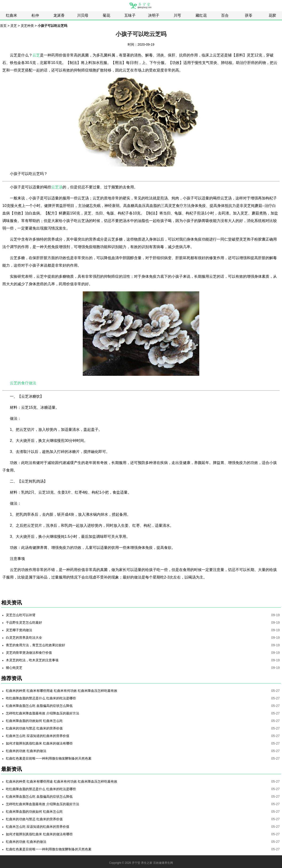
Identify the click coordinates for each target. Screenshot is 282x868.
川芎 (177, 15)
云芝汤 (57, 187)
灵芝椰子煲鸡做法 (19, 630)
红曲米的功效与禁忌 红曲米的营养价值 (34, 728)
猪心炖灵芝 (14, 668)
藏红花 (201, 15)
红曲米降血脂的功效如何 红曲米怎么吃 (34, 721)
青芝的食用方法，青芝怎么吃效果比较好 (35, 645)
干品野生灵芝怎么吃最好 (24, 622)
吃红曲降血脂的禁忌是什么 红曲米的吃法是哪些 (41, 698)
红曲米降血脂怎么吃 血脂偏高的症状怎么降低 (39, 706)
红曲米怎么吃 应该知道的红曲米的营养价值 (38, 736)
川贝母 (83, 15)
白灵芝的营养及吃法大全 (24, 638)
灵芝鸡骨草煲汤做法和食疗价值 (29, 653)
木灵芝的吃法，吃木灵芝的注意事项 (32, 660)
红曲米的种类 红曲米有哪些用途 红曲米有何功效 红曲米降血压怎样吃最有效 (62, 691)
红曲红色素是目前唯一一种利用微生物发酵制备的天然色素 (49, 758)
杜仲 (35, 15)
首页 (3, 26)
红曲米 (12, 15)
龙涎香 (59, 15)
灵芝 (14, 26)
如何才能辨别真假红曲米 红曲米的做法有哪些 (39, 743)
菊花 (106, 15)
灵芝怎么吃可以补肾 (21, 615)
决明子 (154, 15)
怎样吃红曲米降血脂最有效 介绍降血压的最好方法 (43, 713)
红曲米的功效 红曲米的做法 (26, 751)
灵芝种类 (27, 26)
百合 (225, 15)
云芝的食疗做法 (23, 383)
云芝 (36, 55)
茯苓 (249, 15)
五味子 (130, 15)
